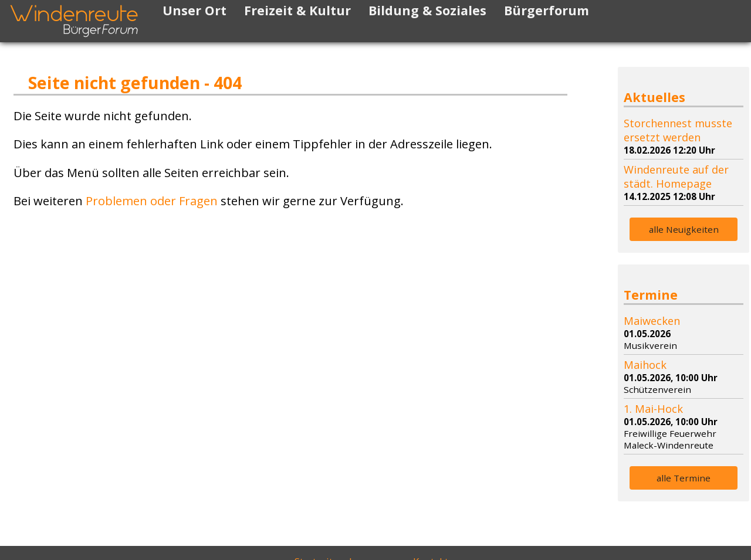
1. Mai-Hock (653, 409)
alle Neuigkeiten (684, 229)
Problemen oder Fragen (152, 201)
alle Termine (684, 478)
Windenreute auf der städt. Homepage (676, 177)
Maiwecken (652, 321)
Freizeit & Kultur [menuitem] (297, 10)
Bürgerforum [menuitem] (547, 10)
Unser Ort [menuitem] (194, 10)
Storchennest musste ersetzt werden (678, 130)
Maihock (645, 365)
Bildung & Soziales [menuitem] (427, 10)
